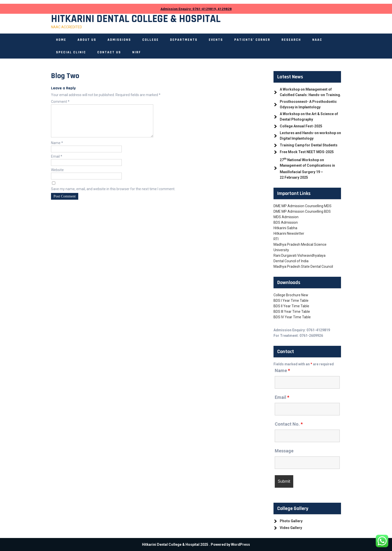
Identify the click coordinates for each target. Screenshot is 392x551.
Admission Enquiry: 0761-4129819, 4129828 (196, 9)
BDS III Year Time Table (292, 312)
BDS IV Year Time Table (292, 317)
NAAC (317, 40)
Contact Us (109, 52)
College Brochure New (291, 295)
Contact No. (289, 424)
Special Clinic (71, 52)
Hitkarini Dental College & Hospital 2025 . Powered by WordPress (196, 544)
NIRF (137, 52)
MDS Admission (286, 217)
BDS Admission (286, 222)
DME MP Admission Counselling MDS (302, 206)
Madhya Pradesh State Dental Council (303, 266)
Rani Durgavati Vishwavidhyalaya (299, 255)
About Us (87, 40)
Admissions (119, 40)
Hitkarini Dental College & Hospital (136, 19)
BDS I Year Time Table (291, 301)
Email (57, 162)
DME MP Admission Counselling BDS (302, 211)
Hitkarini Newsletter (289, 233)
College (150, 40)
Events (216, 40)
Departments (184, 40)
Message (284, 451)
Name (57, 149)
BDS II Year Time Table (291, 306)
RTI (276, 239)
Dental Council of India (291, 261)
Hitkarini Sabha (285, 228)
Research (291, 40)
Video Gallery (291, 528)
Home (61, 40)
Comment (60, 102)
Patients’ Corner (252, 40)
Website (57, 176)
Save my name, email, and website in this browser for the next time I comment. (113, 195)
